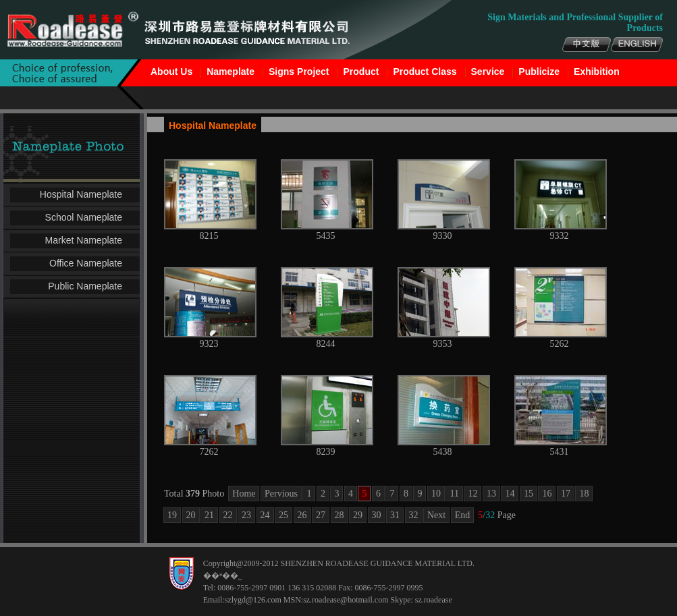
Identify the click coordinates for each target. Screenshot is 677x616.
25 (283, 515)
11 (454, 494)
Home (244, 494)
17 (566, 494)
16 (547, 494)
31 (395, 515)
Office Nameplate (86, 263)
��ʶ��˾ (223, 576)
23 (246, 515)
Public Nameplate (85, 286)
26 (302, 515)
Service (488, 72)
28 (340, 515)
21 (209, 515)
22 (228, 515)
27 (321, 515)
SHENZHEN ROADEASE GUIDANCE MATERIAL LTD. (377, 563)
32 (414, 515)
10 (436, 494)
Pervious (281, 494)
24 (265, 515)
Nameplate (231, 72)
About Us (171, 72)
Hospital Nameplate (81, 194)
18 (584, 494)
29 (358, 515)
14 (510, 494)
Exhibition (597, 72)
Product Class (425, 72)
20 (191, 515)
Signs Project (299, 72)
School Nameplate (84, 217)
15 (529, 494)
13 (491, 494)
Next (436, 515)
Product (361, 72)
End (463, 515)
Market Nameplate (84, 240)
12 (472, 494)
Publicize (539, 72)
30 (377, 515)
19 (172, 515)
